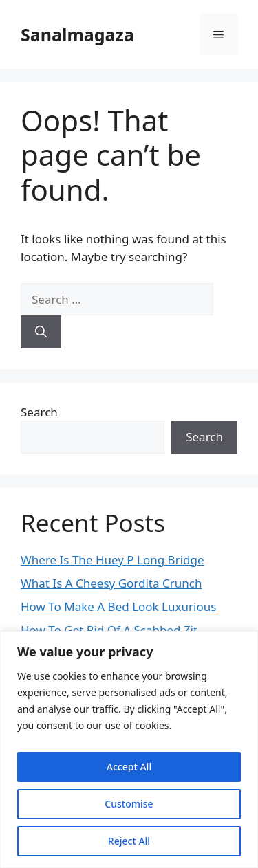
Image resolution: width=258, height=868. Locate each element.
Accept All (129, 767)
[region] (129, 749)
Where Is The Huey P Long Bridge (112, 560)
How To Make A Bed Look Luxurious (118, 607)
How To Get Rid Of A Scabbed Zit (109, 630)
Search (39, 412)
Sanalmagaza (77, 34)
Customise (129, 804)
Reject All (129, 841)
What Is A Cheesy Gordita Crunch (111, 583)
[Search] (41, 332)
